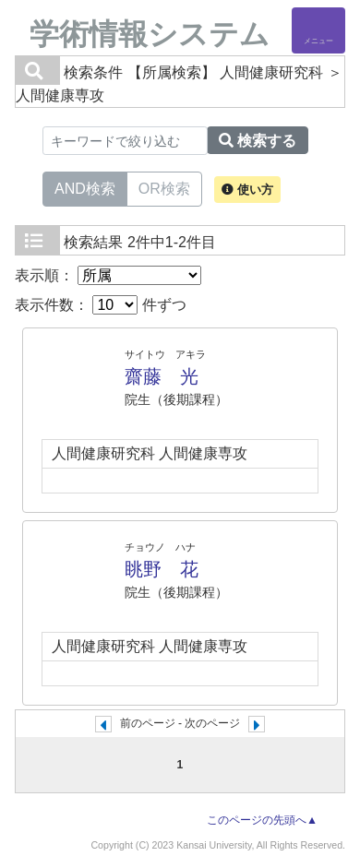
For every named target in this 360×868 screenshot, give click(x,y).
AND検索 (85, 187)
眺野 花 (162, 569)
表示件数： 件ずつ (101, 305)
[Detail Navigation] (318, 30)
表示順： (108, 275)
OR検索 (164, 187)
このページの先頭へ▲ (262, 820)
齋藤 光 (162, 376)
